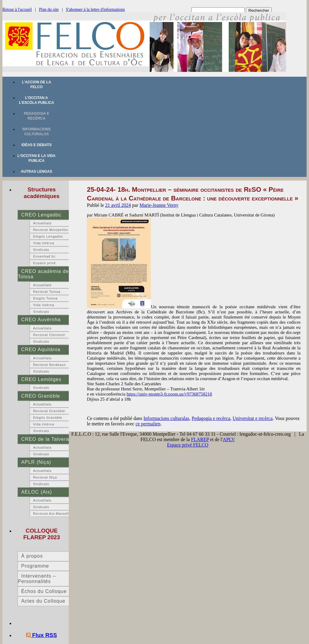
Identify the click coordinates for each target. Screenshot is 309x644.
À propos (32, 556)
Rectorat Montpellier (51, 230)
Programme (35, 566)
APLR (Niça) (36, 462)
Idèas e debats (37, 145)
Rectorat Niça (45, 477)
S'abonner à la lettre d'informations (95, 10)
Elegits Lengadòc (48, 236)
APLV (229, 439)
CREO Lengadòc (41, 215)
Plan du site (49, 10)
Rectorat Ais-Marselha (53, 514)
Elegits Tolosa (45, 298)
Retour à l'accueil (17, 10)
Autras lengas (36, 171)
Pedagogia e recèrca (37, 116)
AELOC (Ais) (37, 492)
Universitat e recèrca (253, 418)
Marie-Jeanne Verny (159, 205)
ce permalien (148, 424)
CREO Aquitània (41, 349)
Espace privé (45, 263)
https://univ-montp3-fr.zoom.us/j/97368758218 (169, 394)
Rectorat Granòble (49, 411)
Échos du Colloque (44, 591)
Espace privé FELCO (188, 445)
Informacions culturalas (37, 132)
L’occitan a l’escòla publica (37, 100)
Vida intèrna (44, 243)
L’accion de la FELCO (37, 85)
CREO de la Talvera (45, 439)
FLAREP (200, 439)
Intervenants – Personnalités (37, 579)
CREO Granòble (41, 396)
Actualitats (42, 223)
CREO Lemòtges (41, 379)
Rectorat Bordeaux (49, 365)
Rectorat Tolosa (47, 292)
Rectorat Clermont (49, 335)
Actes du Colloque (43, 601)
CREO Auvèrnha (41, 320)
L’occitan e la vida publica (37, 158)
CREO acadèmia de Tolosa (43, 274)
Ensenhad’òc (44, 256)
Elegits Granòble (48, 418)
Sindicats (41, 250)
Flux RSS (45, 635)
